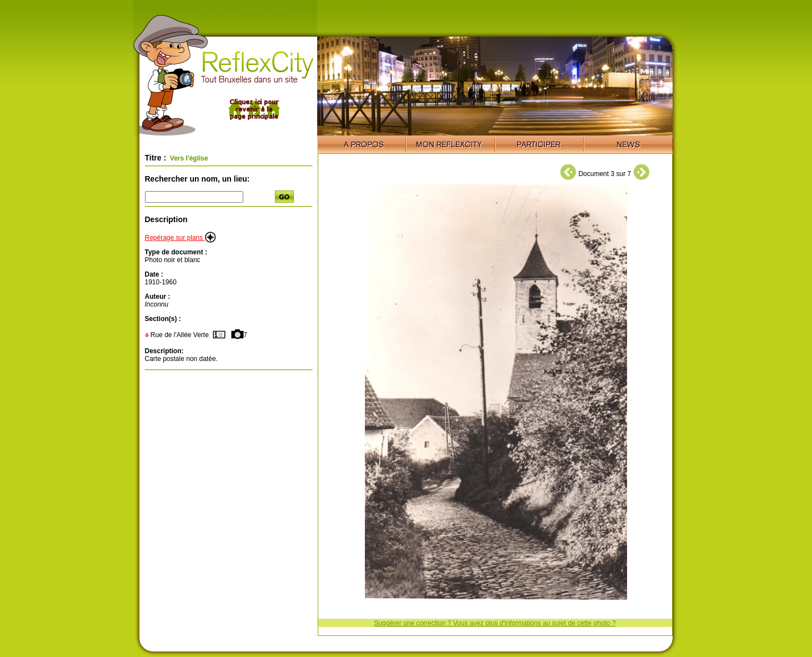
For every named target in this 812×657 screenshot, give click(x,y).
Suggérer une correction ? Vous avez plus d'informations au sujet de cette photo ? (495, 623)
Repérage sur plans (181, 238)
